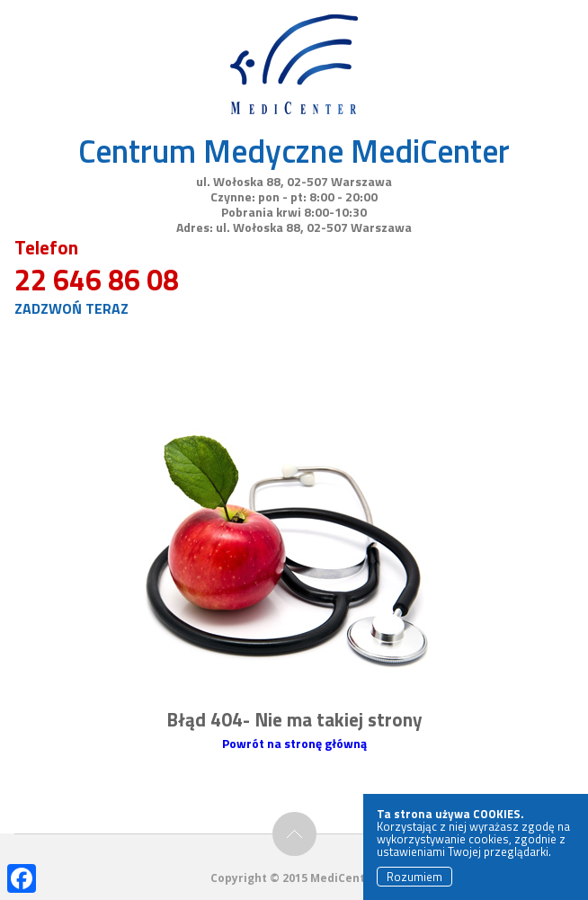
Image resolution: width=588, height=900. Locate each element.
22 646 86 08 (97, 280)
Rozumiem (414, 877)
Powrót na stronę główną (294, 743)
